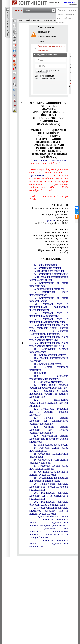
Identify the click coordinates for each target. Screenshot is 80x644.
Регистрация (54, 2)
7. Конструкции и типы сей (49, 289)
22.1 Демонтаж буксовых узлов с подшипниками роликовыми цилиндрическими (49, 523)
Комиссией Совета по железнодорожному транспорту (50, 233)
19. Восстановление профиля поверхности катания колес (49, 479)
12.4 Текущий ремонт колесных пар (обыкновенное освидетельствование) (49, 421)
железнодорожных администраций (57, 245)
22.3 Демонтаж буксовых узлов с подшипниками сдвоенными (49, 544)
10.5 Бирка (40, 373)
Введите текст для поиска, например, (66, 16)
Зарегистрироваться (44, 76)
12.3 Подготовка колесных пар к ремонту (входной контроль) (49, 412)
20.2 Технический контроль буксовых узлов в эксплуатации (49, 503)
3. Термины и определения (49, 271)
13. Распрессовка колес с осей (51, 445)
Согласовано (61, 229)
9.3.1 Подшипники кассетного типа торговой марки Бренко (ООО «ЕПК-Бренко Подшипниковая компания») (49, 329)
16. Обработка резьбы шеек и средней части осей (49, 461)
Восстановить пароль (45, 78)
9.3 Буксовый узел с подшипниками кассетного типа (49, 320)
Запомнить (55, 71)
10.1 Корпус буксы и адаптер (50, 355)
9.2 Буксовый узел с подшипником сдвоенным (49, 314)
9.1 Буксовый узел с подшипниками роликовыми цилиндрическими (49, 307)
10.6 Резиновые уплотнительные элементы (49, 377)
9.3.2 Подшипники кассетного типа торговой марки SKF (49, 338)
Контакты (73, 5)
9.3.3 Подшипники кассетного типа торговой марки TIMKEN (49, 344)
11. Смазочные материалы (49, 382)
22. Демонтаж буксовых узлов (51, 517)
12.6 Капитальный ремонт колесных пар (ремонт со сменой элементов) (49, 439)
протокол (51, 220)
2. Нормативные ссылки (47, 268)
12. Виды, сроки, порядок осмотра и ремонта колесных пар (49, 386)
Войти (41, 71)
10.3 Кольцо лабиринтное (48, 364)
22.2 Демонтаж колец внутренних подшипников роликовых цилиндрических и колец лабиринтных (49, 533)
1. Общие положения (46, 265)
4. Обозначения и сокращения (51, 274)
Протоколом (37, 175)
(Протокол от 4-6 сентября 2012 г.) (53, 251)
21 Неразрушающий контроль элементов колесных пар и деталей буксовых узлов (49, 511)
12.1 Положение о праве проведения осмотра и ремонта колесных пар (49, 394)
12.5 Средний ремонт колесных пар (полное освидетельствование (49, 430)
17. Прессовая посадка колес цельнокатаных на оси (49, 467)
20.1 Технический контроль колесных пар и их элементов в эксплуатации (49, 496)
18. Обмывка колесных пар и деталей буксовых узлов (49, 473)
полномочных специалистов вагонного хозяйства (52, 239)
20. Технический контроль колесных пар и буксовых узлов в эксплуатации (49, 487)
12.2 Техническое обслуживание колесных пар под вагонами (49, 403)
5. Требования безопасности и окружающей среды (49, 278)
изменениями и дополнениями (50, 160)
